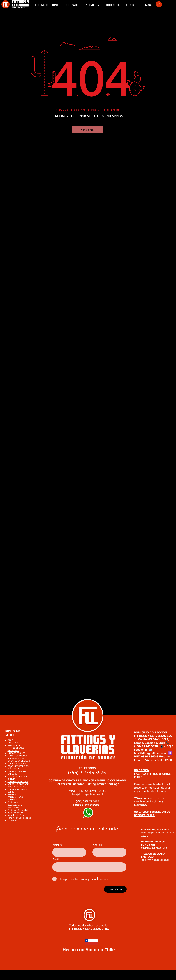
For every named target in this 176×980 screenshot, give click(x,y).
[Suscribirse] (115, 889)
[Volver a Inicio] (88, 130)
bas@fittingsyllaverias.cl (87, 794)
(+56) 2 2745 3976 (87, 772)
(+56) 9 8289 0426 (87, 801)
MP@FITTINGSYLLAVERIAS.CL (87, 791)
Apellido (97, 845)
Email (56, 860)
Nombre (57, 845)
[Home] (159, 4)
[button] (92, 5)
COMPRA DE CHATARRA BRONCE (72, 780)
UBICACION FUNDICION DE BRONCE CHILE (152, 813)
